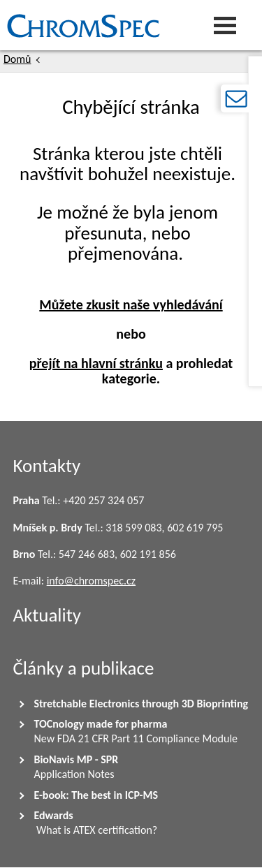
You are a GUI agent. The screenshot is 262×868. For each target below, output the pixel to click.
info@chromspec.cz (92, 581)
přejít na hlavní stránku (96, 363)
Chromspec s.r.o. (3, 25)
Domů (17, 59)
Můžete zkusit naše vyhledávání (131, 304)
